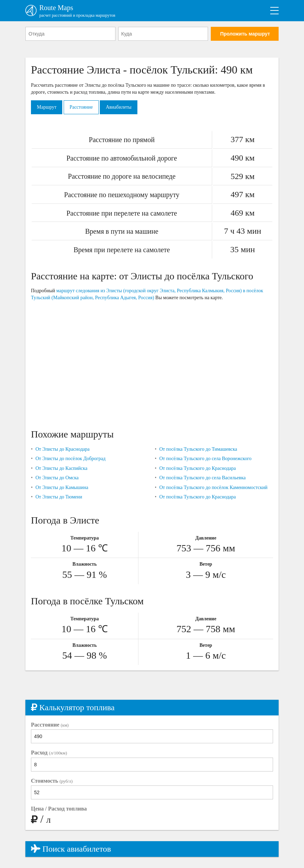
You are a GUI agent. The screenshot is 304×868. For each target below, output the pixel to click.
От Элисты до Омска (57, 478)
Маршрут (47, 107)
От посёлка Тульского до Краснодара (198, 468)
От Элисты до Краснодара (63, 449)
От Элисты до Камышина (62, 487)
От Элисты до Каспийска (61, 468)
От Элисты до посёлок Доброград (70, 459)
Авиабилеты (119, 107)
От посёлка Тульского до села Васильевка (202, 478)
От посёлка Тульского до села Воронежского (205, 459)
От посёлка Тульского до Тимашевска (198, 449)
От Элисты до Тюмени (59, 497)
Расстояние (81, 107)
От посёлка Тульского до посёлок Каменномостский (213, 487)
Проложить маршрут (245, 34)
